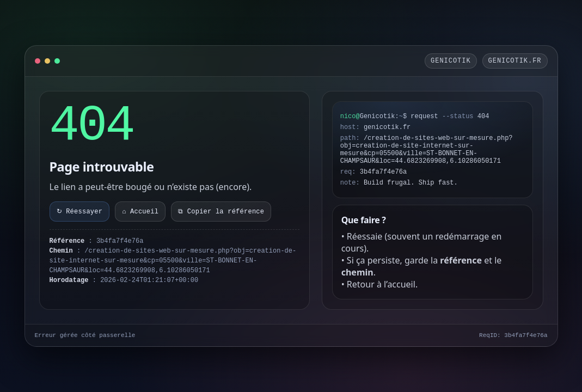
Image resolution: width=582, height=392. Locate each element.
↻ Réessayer (80, 212)
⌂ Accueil (140, 212)
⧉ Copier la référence (221, 212)
